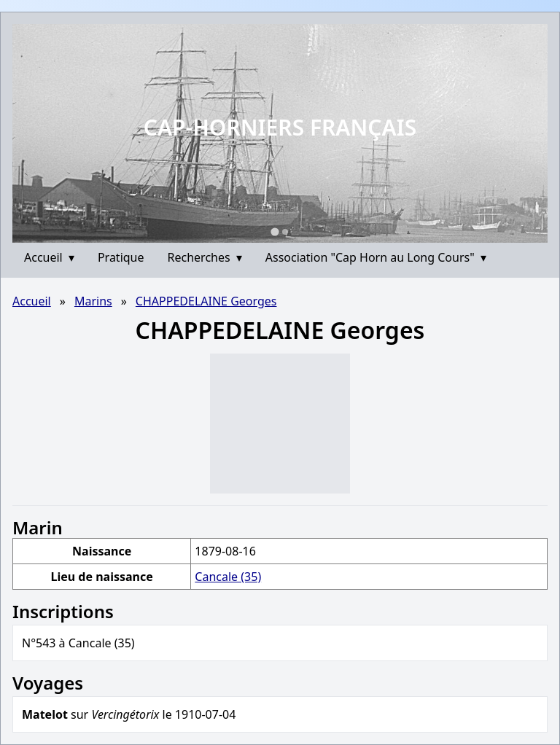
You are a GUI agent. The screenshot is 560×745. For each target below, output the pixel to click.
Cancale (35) (228, 577)
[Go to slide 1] (275, 231)
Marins (93, 301)
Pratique (121, 257)
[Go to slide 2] (285, 232)
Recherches (205, 257)
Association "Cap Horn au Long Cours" (376, 257)
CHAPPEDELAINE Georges (206, 301)
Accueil (49, 257)
